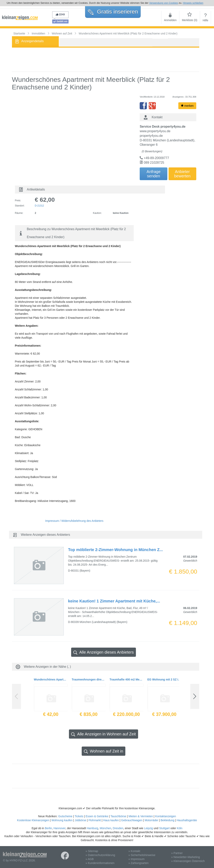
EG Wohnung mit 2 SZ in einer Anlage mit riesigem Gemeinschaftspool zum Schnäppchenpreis (164, 679)
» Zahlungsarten (138, 863)
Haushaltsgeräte (187, 820)
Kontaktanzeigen (166, 816)
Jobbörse (80, 820)
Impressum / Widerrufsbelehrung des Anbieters (74, 521)
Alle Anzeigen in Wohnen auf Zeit (103, 734)
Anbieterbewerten (182, 174)
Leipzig (148, 828)
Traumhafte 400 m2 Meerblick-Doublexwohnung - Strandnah (127, 679)
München (105, 828)
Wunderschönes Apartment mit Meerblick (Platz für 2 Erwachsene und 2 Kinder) (51, 679)
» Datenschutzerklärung (100, 855)
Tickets (79, 816)
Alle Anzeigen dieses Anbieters (104, 652)
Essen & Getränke (97, 816)
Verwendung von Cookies (163, 3)
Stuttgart (164, 828)
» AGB (90, 859)
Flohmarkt (95, 820)
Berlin (48, 828)
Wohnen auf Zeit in (104, 751)
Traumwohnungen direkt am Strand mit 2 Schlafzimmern (89, 679)
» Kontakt (134, 851)
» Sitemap (92, 851)
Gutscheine (65, 816)
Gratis (113, 12)
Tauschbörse (118, 816)
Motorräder (151, 820)
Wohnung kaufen (62, 820)
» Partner (177, 853)
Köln (180, 828)
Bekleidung (167, 820)
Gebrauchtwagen (132, 820)
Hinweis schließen (193, 3)
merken (187, 106)
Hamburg (92, 828)
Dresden (118, 828)
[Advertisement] (106, 60)
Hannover (59, 828)
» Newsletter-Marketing (186, 857)
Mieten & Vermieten (141, 816)
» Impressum (136, 859)
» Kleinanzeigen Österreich (188, 861)
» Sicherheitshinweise (142, 855)
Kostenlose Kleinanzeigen (33, 820)
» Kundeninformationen (100, 863)
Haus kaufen (111, 820)
